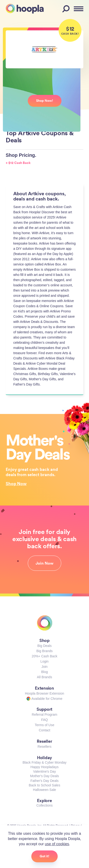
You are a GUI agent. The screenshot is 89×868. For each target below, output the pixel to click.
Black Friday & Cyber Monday (44, 762)
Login (44, 661)
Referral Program (44, 715)
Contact (44, 730)
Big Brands (44, 651)
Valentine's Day (45, 771)
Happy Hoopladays (44, 767)
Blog (44, 672)
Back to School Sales (44, 785)
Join (45, 667)
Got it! (44, 856)
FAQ (44, 720)
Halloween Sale (44, 790)
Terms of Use (44, 725)
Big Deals (45, 646)
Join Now (44, 563)
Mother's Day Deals (45, 776)
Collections (44, 805)
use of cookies (57, 844)
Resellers (44, 747)
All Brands (45, 677)
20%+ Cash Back (45, 656)
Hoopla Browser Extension (44, 693)
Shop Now (16, 483)
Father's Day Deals (44, 781)
